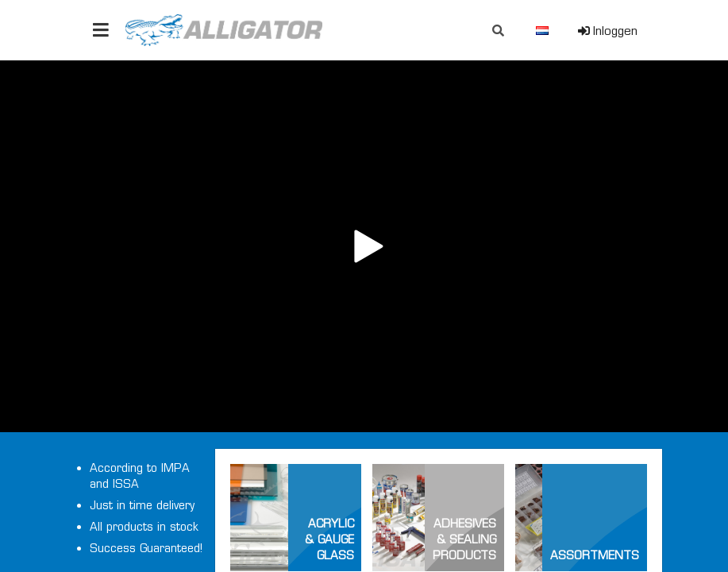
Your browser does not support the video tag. (364, 246)
